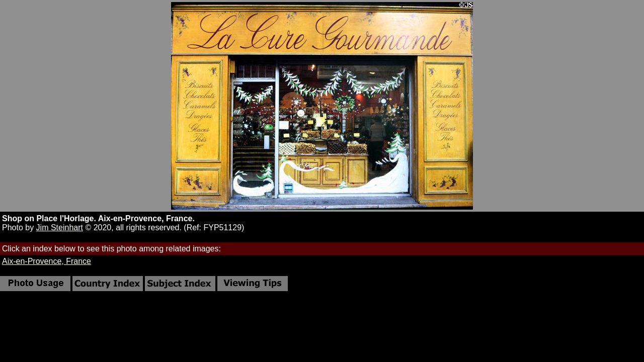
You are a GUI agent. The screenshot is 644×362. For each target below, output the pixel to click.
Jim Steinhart (60, 228)
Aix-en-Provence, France (47, 261)
